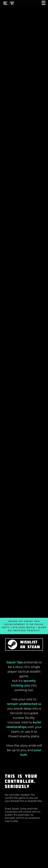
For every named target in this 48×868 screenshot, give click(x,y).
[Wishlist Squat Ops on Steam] (24, 645)
